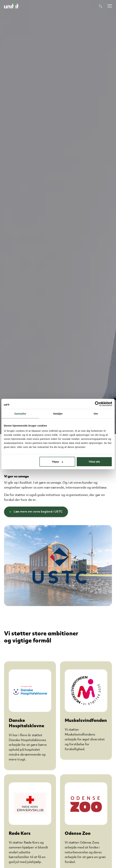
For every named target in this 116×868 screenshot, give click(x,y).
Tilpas (57, 462)
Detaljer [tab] (58, 413)
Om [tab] (96, 413)
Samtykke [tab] (20, 413)
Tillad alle (94, 462)
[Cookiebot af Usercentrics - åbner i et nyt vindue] (97, 404)
